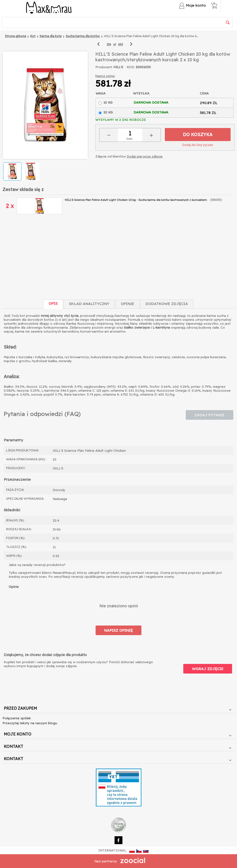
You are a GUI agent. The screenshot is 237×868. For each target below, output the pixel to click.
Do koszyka (198, 135)
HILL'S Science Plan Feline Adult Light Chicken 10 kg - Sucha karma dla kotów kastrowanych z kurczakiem (136, 200)
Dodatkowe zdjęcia (167, 304)
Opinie (127, 304)
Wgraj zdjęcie (208, 669)
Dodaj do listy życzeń (198, 145)
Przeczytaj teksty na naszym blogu (30, 723)
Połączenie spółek (17, 718)
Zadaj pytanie (210, 415)
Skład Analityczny (89, 304)
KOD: (131, 67)
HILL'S (118, 67)
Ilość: (130, 139)
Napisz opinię (105, 76)
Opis (53, 303)
